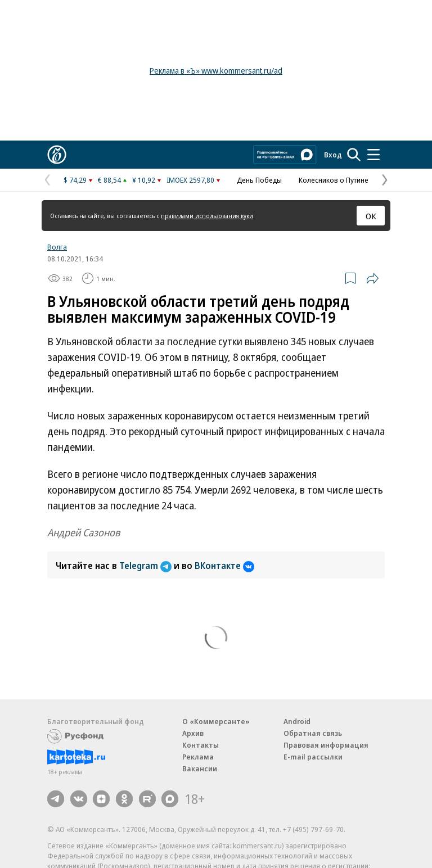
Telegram (147, 566)
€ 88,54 (109, 180)
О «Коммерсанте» (216, 721)
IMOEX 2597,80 (190, 180)
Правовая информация (326, 745)
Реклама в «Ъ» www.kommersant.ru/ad (216, 71)
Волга (57, 247)
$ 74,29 (75, 180)
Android (297, 721)
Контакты (201, 745)
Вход (333, 155)
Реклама (198, 757)
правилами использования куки (207, 216)
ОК (371, 216)
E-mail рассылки (313, 757)
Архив (193, 733)
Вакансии (200, 768)
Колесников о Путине (334, 180)
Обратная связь (313, 733)
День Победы (259, 180)
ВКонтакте (224, 566)
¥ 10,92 (144, 180)
